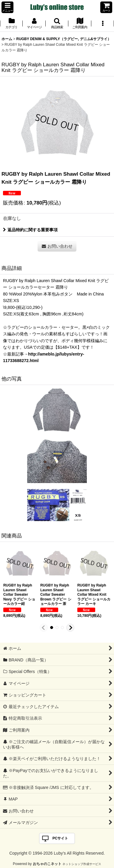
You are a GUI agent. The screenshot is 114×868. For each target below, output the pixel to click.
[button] (7, 7)
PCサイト (60, 838)
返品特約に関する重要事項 (30, 230)
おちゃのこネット (47, 864)
